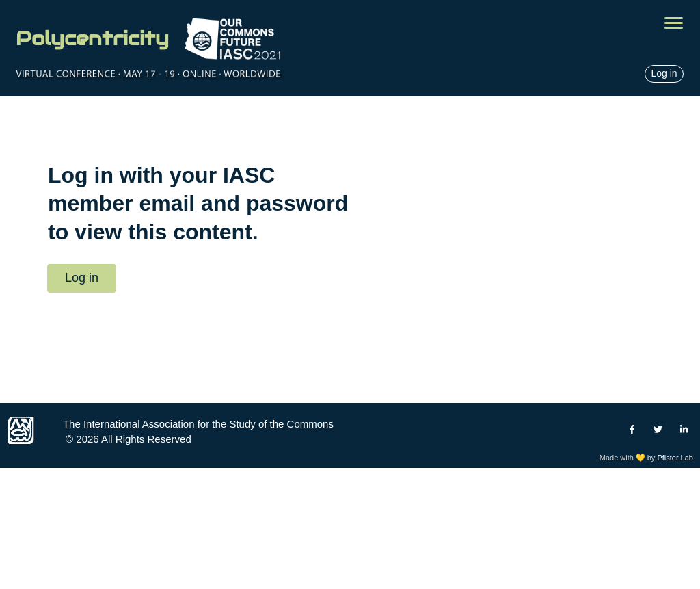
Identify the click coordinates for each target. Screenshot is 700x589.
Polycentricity (92, 38)
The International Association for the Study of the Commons (198, 424)
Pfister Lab (675, 458)
